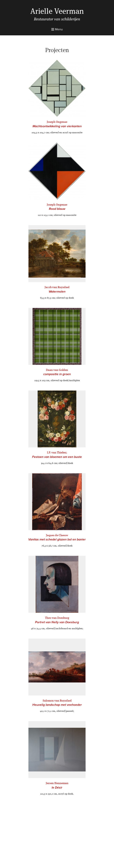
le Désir (57, 788)
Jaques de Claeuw (57, 536)
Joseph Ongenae (57, 122)
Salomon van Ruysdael (57, 701)
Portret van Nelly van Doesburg (57, 622)
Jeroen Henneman (57, 783)
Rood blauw (57, 209)
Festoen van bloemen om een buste (57, 457)
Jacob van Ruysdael (57, 287)
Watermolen (57, 292)
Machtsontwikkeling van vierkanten (57, 126)
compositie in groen (57, 374)
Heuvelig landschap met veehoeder (57, 705)
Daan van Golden (57, 370)
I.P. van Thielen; (57, 453)
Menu (57, 29)
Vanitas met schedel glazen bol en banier (57, 539)
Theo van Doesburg (57, 618)
